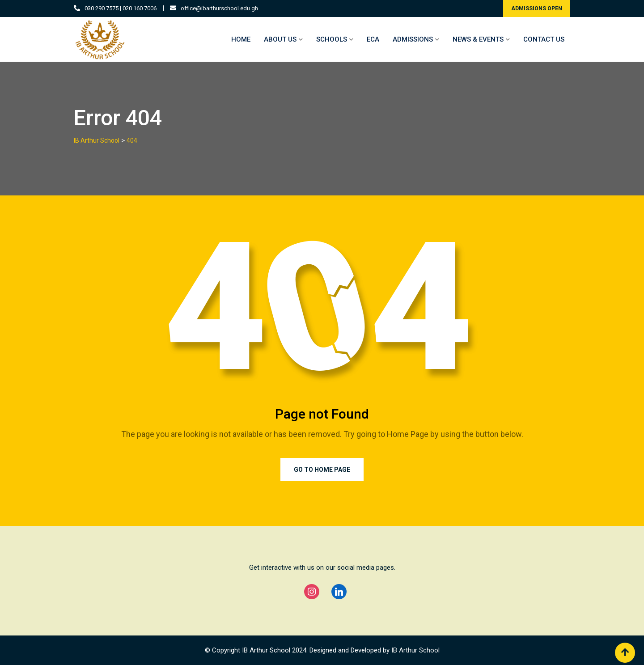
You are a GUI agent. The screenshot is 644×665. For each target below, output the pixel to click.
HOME (241, 39)
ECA (373, 39)
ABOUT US (280, 39)
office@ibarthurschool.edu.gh (219, 8)
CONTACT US (544, 39)
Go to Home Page (322, 470)
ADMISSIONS (413, 39)
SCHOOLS (332, 39)
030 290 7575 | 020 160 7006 (121, 8)
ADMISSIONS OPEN (537, 8)
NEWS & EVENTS (478, 39)
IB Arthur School (415, 650)
